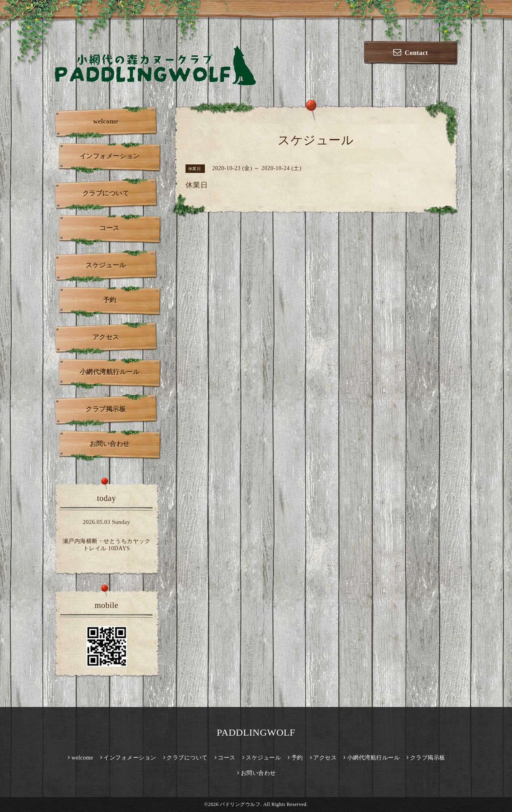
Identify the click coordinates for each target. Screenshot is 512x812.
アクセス (106, 337)
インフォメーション (110, 156)
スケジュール (106, 265)
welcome (105, 121)
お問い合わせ (110, 444)
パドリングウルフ (240, 804)
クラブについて (106, 193)
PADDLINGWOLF (256, 732)
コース (110, 228)
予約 (110, 300)
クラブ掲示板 (106, 409)
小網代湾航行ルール (110, 372)
